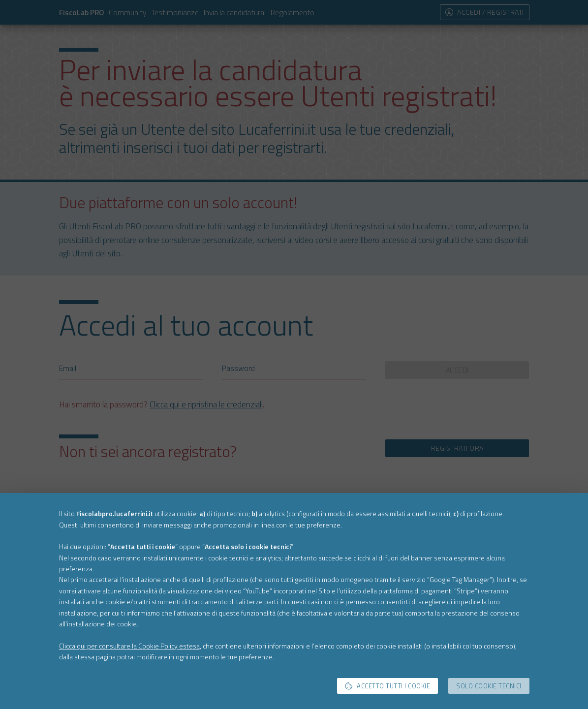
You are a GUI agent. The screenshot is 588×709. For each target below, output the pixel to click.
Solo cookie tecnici (489, 686)
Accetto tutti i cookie (388, 686)
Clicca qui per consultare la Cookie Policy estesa (129, 646)
